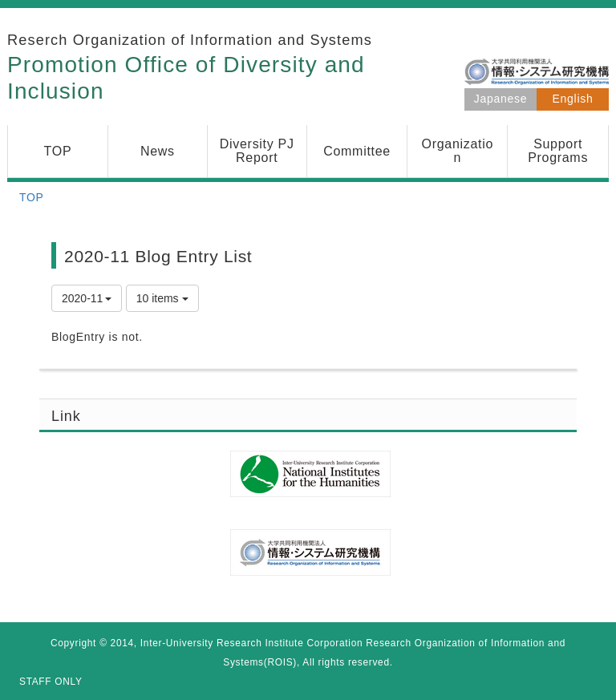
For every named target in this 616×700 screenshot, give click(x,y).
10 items (162, 298)
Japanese (500, 99)
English (573, 99)
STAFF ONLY (51, 682)
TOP (32, 197)
